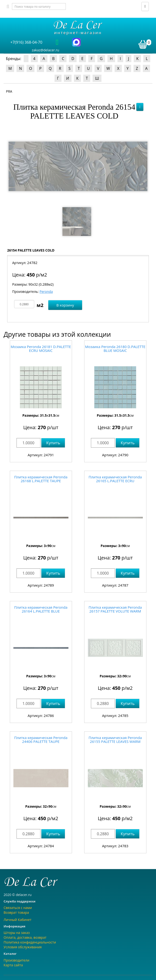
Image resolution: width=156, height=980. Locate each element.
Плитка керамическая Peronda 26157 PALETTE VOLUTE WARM (115, 609)
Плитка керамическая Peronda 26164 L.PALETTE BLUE (41, 609)
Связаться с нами (18, 908)
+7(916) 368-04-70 (26, 42)
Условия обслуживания (23, 947)
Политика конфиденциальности (30, 942)
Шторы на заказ (17, 933)
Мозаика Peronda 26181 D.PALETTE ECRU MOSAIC (41, 349)
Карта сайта (13, 965)
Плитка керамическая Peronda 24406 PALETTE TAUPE (41, 740)
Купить (53, 443)
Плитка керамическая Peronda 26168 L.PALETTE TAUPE (41, 479)
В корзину (65, 305)
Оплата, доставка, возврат (25, 937)
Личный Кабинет (17, 920)
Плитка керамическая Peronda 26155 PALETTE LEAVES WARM (115, 740)
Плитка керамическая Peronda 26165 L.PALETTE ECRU (115, 479)
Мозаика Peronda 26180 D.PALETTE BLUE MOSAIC (115, 349)
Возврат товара (16, 912)
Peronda (46, 292)
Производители (17, 960)
